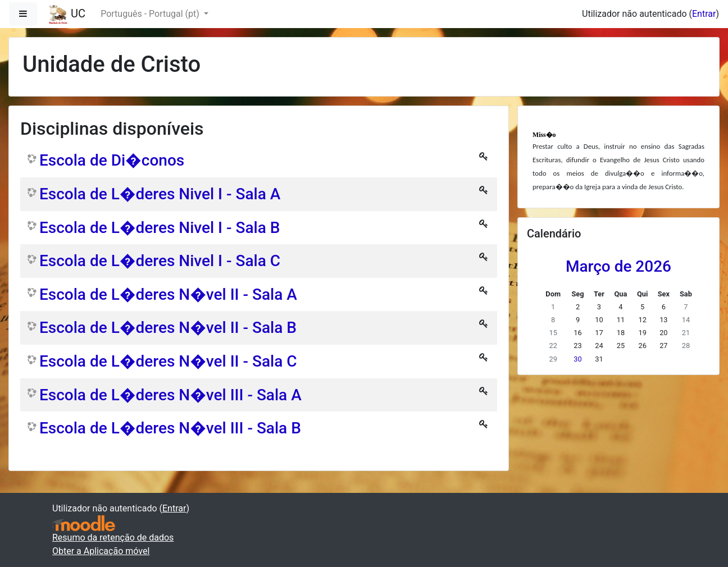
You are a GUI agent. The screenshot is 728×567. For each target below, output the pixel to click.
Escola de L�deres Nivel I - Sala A (160, 194)
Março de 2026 (618, 266)
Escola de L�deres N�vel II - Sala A (168, 294)
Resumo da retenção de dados (113, 538)
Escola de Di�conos (112, 160)
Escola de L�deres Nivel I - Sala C (160, 261)
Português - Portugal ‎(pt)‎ (151, 14)
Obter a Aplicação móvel (101, 551)
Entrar (704, 14)
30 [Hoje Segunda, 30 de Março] (577, 359)
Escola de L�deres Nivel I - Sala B (160, 228)
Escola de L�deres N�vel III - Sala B (170, 428)
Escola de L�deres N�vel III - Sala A (170, 395)
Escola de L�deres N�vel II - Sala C (168, 361)
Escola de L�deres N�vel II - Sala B (168, 328)
